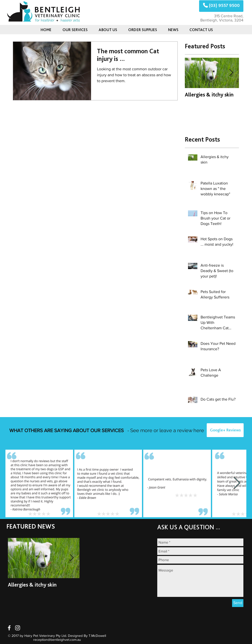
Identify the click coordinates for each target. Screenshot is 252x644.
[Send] (238, 603)
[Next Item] (231, 73)
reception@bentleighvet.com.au (57, 640)
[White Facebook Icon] (9, 628)
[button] (173, 30)
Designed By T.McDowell (87, 636)
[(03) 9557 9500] (221, 6)
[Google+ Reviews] (225, 430)
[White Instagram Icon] (18, 628)
